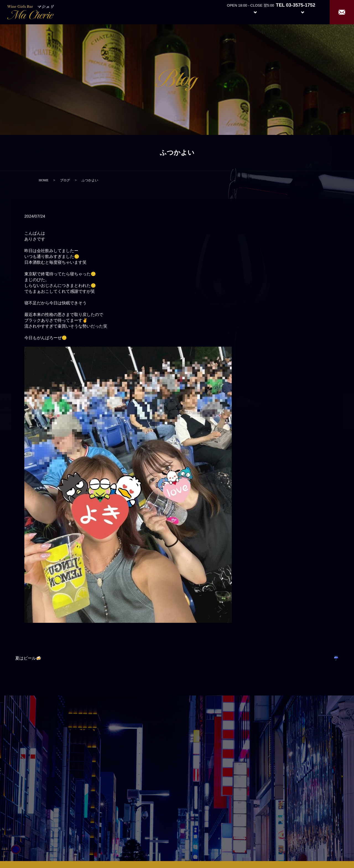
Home (205, 12)
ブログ (65, 180)
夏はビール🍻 (28, 658)
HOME (44, 180)
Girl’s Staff (277, 12)
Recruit (308, 12)
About (225, 12)
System (251, 12)
